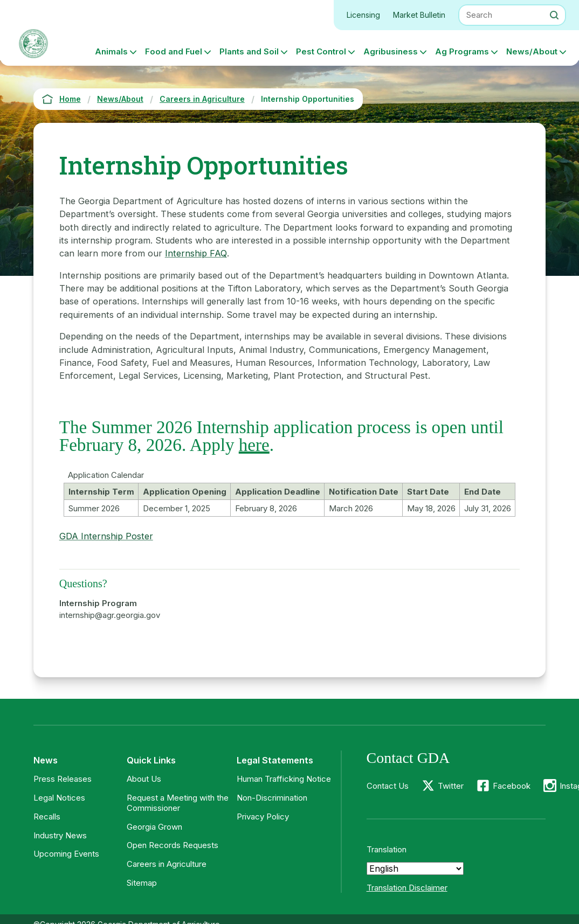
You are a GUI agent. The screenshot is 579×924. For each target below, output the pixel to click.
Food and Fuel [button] (174, 51)
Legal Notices (59, 798)
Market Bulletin (419, 15)
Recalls (47, 817)
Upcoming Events (66, 854)
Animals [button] (111, 51)
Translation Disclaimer (407, 888)
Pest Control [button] (321, 51)
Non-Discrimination (272, 798)
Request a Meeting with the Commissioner (178, 803)
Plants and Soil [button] (249, 51)
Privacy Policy (263, 817)
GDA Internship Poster (106, 536)
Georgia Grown (154, 827)
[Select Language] (415, 869)
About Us (144, 779)
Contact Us (388, 786)
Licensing (363, 15)
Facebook (512, 786)
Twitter (451, 786)
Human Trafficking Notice (284, 779)
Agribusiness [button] (391, 51)
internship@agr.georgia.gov (110, 615)
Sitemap (142, 883)
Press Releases (63, 779)
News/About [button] (532, 51)
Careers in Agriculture (167, 864)
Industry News (60, 835)
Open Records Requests (173, 845)
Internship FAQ (196, 253)
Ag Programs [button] (462, 51)
